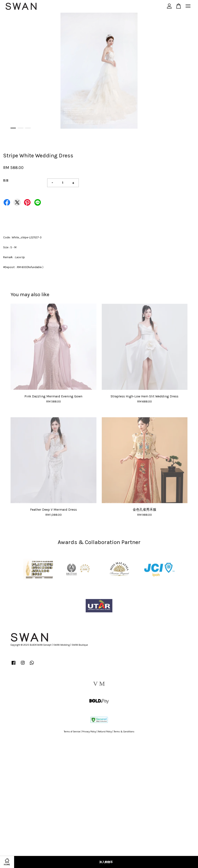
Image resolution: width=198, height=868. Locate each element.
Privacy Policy (89, 732)
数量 (6, 180)
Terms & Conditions (124, 732)
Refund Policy (105, 732)
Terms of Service (72, 732)
